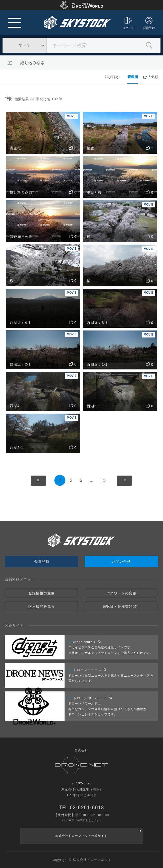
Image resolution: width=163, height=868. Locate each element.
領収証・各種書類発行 (121, 606)
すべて (25, 45)
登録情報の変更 (42, 593)
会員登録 (149, 23)
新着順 (133, 77)
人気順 (150, 77)
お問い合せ (121, 561)
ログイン (128, 23)
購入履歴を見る (42, 606)
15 (103, 480)
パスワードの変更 (121, 593)
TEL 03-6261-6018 (81, 808)
